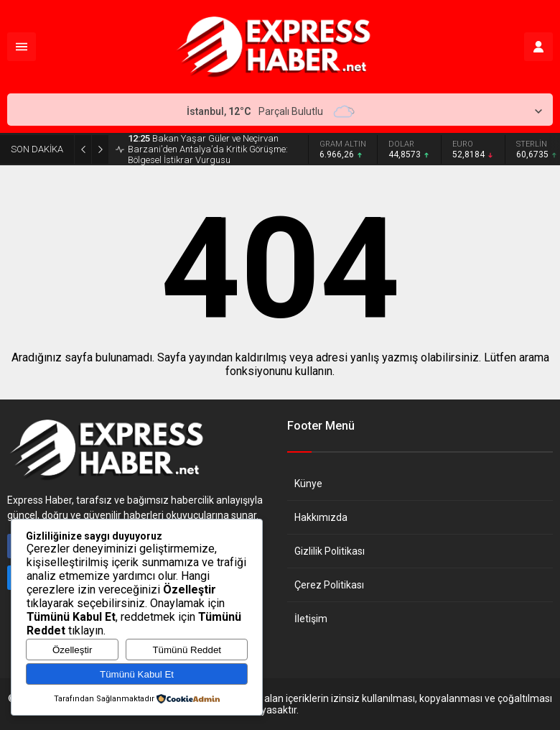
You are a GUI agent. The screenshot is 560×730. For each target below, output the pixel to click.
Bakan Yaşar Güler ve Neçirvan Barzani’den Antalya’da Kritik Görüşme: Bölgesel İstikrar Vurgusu (208, 149)
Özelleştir (73, 650)
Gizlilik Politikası (330, 551)
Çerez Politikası (329, 585)
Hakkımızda (321, 517)
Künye (308, 484)
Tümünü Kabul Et (137, 674)
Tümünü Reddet (187, 650)
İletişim (311, 619)
